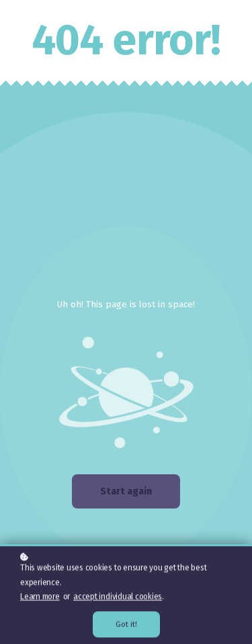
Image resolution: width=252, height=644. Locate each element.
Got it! (126, 626)
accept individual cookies (118, 598)
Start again (126, 491)
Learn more (40, 598)
